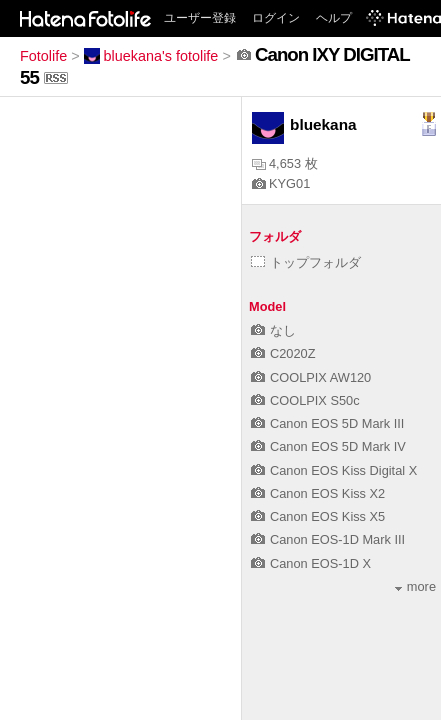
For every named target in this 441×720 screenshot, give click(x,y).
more (415, 586)
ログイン (276, 18)
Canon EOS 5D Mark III (327, 423)
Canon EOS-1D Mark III (328, 539)
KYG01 (281, 183)
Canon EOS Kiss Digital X (334, 470)
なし (273, 330)
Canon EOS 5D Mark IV (328, 446)
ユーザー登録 (200, 18)
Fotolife (43, 56)
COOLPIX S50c (305, 400)
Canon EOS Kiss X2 (318, 493)
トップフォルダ (306, 262)
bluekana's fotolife (151, 56)
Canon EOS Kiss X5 (318, 516)
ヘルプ (334, 18)
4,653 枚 (285, 163)
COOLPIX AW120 (311, 377)
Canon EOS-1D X (311, 563)
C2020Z (283, 353)
